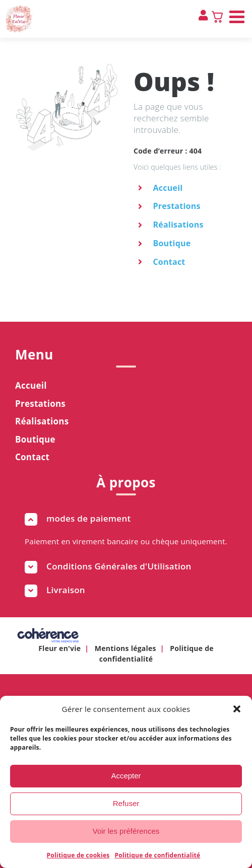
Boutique (172, 243)
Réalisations (178, 225)
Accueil (168, 188)
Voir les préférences (126, 831)
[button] (237, 709)
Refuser (126, 803)
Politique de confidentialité (158, 855)
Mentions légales (125, 648)
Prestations (176, 206)
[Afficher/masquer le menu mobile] (238, 16)
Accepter (126, 776)
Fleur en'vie (59, 648)
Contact (169, 262)
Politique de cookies (78, 855)
